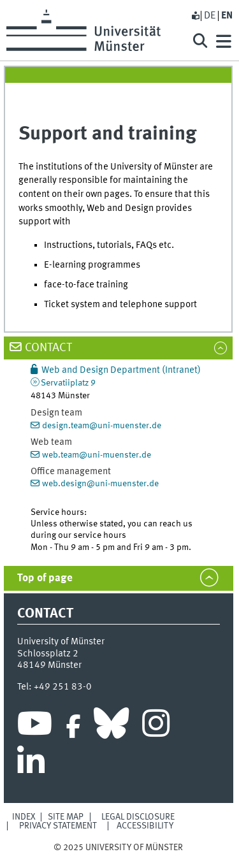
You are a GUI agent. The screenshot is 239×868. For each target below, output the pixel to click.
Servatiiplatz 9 (68, 383)
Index (24, 817)
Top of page (45, 578)
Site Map (66, 817)
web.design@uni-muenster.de (100, 484)
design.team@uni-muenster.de (102, 426)
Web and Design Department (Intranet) (121, 371)
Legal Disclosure (138, 817)
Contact (48, 348)
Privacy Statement (58, 826)
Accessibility (145, 826)
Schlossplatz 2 (48, 654)
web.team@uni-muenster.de (97, 455)
